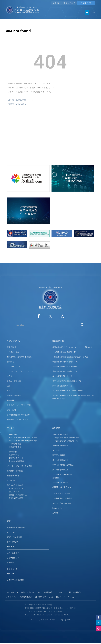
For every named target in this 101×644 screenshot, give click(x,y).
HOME (34, 620)
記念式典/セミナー (15, 488)
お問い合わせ (69, 3)
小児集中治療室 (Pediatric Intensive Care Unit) (70, 357)
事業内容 (10, 400)
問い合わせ (61, 597)
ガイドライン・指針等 (61, 493)
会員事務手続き (26, 597)
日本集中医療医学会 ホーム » (22, 100)
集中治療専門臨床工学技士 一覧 (65, 371)
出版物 (55, 513)
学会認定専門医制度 (60, 434)
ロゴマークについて (15, 366)
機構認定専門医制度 (60, 445)
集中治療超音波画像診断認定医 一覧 (67, 381)
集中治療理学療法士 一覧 (62, 376)
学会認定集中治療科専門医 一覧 (65, 362)
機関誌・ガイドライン (62, 487)
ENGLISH (57, 3)
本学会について (13, 341)
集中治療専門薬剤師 (60, 482)
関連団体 (11, 573)
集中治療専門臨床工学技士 (63, 465)
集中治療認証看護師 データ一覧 (65, 366)
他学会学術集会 (13, 476)
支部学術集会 (13, 455)
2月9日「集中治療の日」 (17, 495)
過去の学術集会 (14, 447)
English (71, 597)
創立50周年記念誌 (15, 498)
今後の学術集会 (14, 444)
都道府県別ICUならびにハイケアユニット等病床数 (72, 347)
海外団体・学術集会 (15, 471)
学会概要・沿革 (13, 352)
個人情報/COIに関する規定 (18, 419)
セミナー (11, 547)
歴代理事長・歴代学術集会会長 (19, 357)
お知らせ (11, 562)
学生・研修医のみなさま (31, 592)
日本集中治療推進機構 (16, 580)
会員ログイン (11, 597)
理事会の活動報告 (14, 395)
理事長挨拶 (11, 347)
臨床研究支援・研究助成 (17, 527)
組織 (9, 386)
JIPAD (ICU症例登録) (15, 537)
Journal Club (12, 532)
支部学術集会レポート (17, 458)
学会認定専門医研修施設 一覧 (64, 352)
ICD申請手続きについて (44, 597)
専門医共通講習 (59, 455)
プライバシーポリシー (48, 620)
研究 (9, 521)
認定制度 (56, 428)
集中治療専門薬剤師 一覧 (62, 386)
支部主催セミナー (14, 558)
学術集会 (11, 428)
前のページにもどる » (18, 104)
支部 (9, 391)
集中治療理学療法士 (60, 470)
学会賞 (9, 376)
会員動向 (10, 362)
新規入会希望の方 (76, 592)
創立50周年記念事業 (15, 485)
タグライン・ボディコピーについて (21, 371)
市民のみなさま (12, 592)
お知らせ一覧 (12, 569)
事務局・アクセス (14, 381)
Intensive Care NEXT (60, 508)
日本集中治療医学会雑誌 (62, 498)
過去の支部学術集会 (16, 461)
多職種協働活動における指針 (18, 415)
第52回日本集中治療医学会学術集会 (22, 441)
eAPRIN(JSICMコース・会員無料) (20, 466)
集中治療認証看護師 (60, 460)
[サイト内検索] (46, 325)
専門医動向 (57, 450)
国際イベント (13, 492)
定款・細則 (11, 410)
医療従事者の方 (50, 592)
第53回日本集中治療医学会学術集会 (22, 437)
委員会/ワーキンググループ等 (19, 405)
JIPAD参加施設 (13, 542)
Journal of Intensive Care (62, 503)
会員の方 (63, 592)
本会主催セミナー (14, 553)
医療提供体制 (58, 341)
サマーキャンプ (13, 480)
